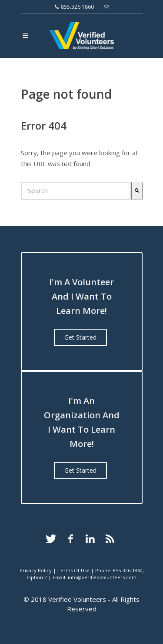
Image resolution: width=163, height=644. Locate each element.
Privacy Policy (36, 570)
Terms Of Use (73, 570)
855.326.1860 (74, 7)
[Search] (137, 191)
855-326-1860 (128, 570)
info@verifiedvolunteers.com (102, 577)
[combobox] (76, 191)
